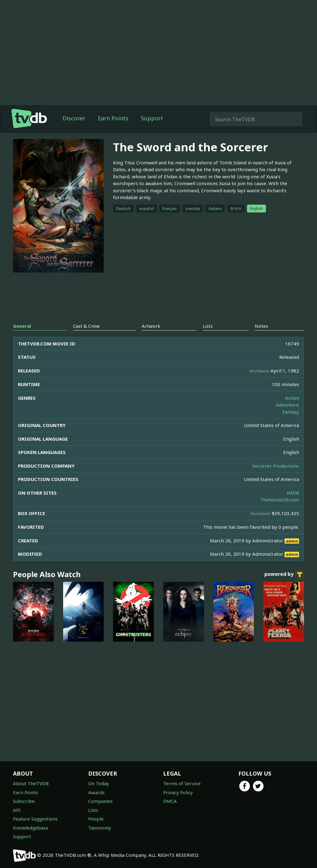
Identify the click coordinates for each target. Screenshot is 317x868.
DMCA (170, 801)
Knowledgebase (31, 828)
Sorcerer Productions (276, 466)
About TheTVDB (31, 783)
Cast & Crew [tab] (86, 326)
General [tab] (22, 326)
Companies (100, 801)
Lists (93, 810)
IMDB (293, 493)
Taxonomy (100, 828)
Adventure (287, 405)
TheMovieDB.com (280, 500)
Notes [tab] (261, 326)
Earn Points (113, 118)
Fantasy (291, 412)
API (17, 810)
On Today (99, 783)
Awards (96, 792)
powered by (284, 575)
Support (152, 118)
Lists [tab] (208, 326)
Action (292, 398)
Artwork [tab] (151, 326)
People (96, 819)
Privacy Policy (178, 792)
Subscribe (24, 801)
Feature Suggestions (35, 819)
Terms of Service (182, 783)
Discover (74, 118)
